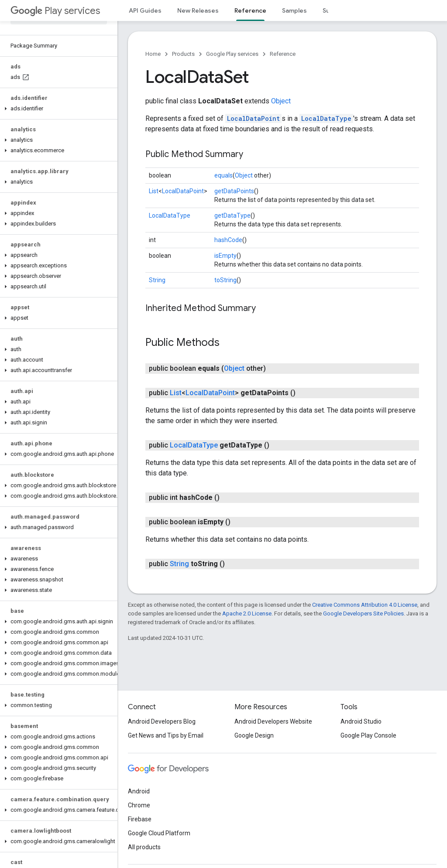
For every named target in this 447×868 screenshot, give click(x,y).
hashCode (228, 240)
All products (144, 847)
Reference (283, 54)
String (157, 280)
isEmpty (225, 256)
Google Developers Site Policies (363, 613)
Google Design (254, 735)
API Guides (145, 10)
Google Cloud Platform (159, 833)
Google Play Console (368, 735)
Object (281, 101)
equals (223, 175)
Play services (55, 11)
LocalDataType (326, 118)
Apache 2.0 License (247, 613)
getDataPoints (234, 191)
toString (225, 280)
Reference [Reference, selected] (250, 10)
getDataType (232, 215)
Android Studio (361, 721)
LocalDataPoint (253, 118)
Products (183, 54)
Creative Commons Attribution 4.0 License (365, 605)
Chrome (139, 805)
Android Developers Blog (162, 721)
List (154, 191)
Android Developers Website (273, 721)
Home (153, 54)
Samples (294, 10)
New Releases (198, 10)
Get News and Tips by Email (166, 735)
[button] (57, 109)
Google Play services (232, 54)
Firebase (140, 819)
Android (139, 791)
